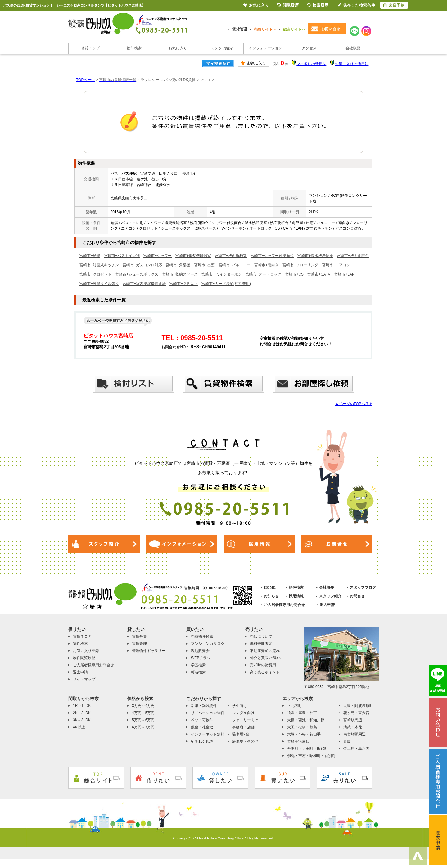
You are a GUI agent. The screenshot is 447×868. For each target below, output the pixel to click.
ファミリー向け (245, 720)
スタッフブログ (363, 587)
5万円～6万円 (143, 720)
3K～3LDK (82, 720)
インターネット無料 (208, 734)
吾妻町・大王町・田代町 (308, 749)
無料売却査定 (261, 644)
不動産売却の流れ (265, 651)
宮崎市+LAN (344, 274)
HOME (270, 587)
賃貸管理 (240, 29)
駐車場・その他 (245, 741)
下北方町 (295, 706)
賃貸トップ (90, 48)
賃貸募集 (139, 636)
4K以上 (79, 727)
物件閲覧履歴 (84, 658)
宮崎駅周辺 (353, 720)
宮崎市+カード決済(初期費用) (226, 284)
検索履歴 (318, 5)
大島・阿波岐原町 (358, 706)
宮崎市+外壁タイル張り (99, 284)
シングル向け (243, 713)
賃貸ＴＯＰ (82, 636)
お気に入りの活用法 (352, 64)
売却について (261, 636)
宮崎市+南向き (266, 265)
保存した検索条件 (356, 5)
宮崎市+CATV (319, 274)
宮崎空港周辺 (298, 741)
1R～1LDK (82, 706)
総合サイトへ (294, 29)
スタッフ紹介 (222, 48)
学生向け (240, 706)
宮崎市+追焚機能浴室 (193, 256)
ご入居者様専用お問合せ (284, 605)
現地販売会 (200, 651)
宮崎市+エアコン (336, 265)
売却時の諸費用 (263, 665)
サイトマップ (84, 679)
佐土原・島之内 (356, 749)
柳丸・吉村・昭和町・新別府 (311, 756)
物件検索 (134, 48)
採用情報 (296, 596)
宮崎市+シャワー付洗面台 (272, 256)
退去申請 (327, 605)
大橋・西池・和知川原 (306, 720)
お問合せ (357, 596)
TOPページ (85, 80)
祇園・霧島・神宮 (302, 713)
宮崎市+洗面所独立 (231, 256)
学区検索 (198, 665)
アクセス (309, 48)
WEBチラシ (201, 658)
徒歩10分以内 (202, 741)
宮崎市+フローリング (300, 265)
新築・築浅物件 (204, 706)
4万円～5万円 (143, 713)
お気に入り (178, 48)
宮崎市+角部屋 (178, 265)
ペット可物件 (202, 720)
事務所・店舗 (243, 727)
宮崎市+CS (294, 274)
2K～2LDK (82, 713)
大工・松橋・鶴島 (302, 727)
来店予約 (394, 5)
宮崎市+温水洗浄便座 (315, 256)
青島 (347, 741)
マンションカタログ (208, 644)
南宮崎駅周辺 (354, 734)
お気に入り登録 (86, 651)
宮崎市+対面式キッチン (99, 265)
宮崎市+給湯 (90, 256)
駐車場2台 (241, 734)
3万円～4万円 (143, 706)
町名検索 (198, 672)
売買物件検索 (202, 636)
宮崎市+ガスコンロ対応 (142, 265)
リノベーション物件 (208, 713)
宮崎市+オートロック (263, 274)
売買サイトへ (265, 29)
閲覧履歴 (288, 5)
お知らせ (271, 596)
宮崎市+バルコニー (235, 265)
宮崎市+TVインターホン (222, 274)
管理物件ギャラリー (149, 651)
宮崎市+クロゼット (95, 274)
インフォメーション (265, 48)
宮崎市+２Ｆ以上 (184, 284)
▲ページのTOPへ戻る (354, 404)
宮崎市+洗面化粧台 (353, 256)
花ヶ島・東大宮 (356, 713)
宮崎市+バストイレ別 (122, 256)
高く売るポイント (265, 672)
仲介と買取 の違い (265, 658)
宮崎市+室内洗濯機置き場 (144, 284)
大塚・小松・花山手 (304, 734)
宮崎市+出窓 (204, 265)
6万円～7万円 (143, 727)
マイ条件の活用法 (311, 64)
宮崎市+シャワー (158, 256)
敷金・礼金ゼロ (204, 727)
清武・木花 (353, 727)
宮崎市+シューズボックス (137, 274)
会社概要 (353, 48)
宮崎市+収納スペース (180, 274)
